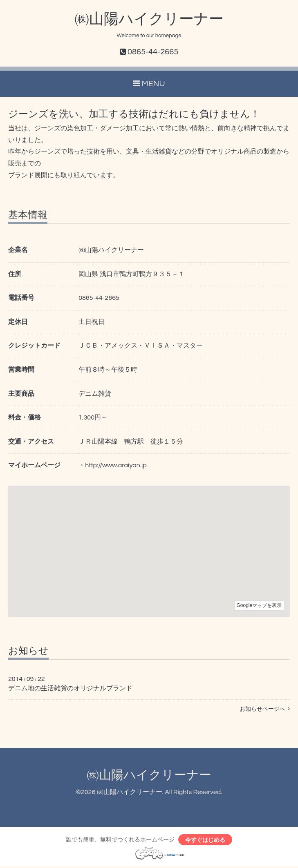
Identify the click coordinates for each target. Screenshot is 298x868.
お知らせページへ (265, 709)
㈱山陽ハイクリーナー (149, 19)
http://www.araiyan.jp (116, 465)
